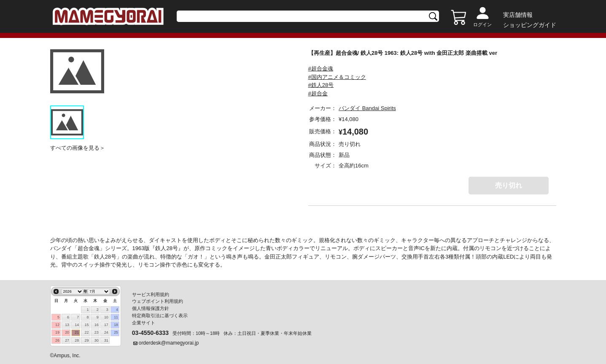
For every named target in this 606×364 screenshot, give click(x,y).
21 (77, 332)
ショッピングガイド (530, 25)
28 (77, 340)
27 (67, 340)
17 (106, 325)
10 (106, 317)
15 (87, 325)
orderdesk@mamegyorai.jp (169, 343)
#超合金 (318, 93)
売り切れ (509, 185)
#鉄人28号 (321, 85)
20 (67, 332)
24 (106, 332)
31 (106, 340)
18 (116, 325)
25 (116, 332)
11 (116, 317)
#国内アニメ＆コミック (337, 77)
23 (97, 332)
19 (57, 332)
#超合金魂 (321, 69)
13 (67, 325)
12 (57, 325)
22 (87, 332)
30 (97, 340)
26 (57, 340)
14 (77, 325)
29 (87, 340)
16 (97, 325)
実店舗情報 (518, 15)
